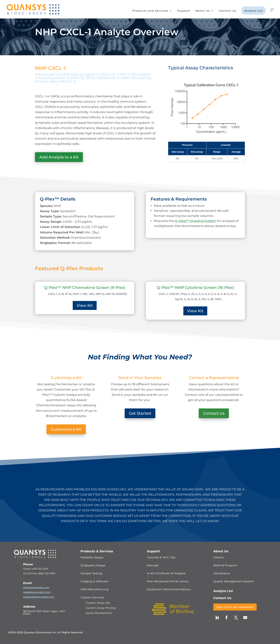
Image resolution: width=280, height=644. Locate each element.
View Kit (85, 305)
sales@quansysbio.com (37, 592)
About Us (203, 11)
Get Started (140, 413)
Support (184, 11)
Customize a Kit (66, 429)
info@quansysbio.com (36, 587)
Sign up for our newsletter (235, 607)
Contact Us (227, 11)
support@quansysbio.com (39, 597)
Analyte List (254, 11)
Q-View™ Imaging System (196, 221)
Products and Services (150, 11)
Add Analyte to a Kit (59, 157)
